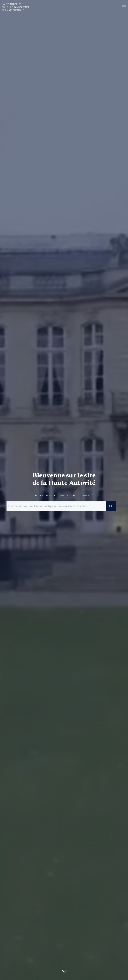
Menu (124, 7)
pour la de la (16, 7)
